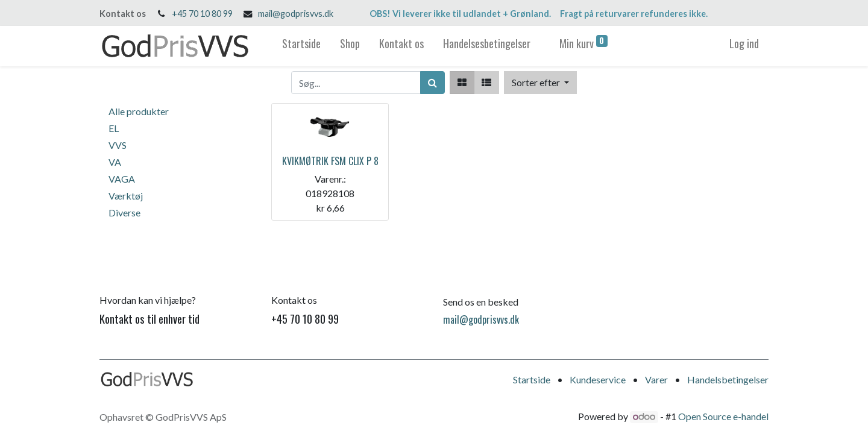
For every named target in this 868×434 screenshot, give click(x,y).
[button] (540, 83)
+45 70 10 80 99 (202, 14)
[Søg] (432, 83)
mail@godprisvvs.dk (296, 14)
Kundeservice (598, 379)
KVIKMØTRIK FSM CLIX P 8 (330, 161)
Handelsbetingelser (728, 379)
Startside (532, 379)
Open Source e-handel (723, 416)
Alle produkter (139, 111)
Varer (656, 379)
